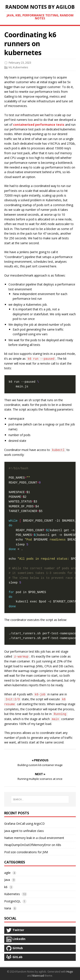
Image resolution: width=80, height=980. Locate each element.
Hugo (70, 972)
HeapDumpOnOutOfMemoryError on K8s (33, 845)
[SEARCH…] (40, 799)
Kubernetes (21, 67)
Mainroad (38, 976)
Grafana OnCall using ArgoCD (24, 824)
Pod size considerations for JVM (26, 852)
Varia (8, 908)
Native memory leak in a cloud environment (34, 838)
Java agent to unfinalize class (24, 831)
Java (7, 880)
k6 (10, 67)
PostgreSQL (12, 901)
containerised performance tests (39, 125)
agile (7, 873)
